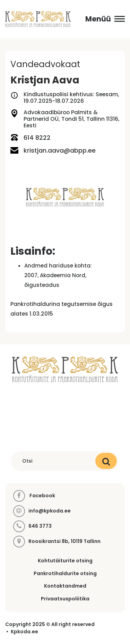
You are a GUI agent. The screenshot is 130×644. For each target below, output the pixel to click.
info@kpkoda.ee (50, 511)
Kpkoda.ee (24, 632)
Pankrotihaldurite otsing (65, 573)
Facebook (34, 496)
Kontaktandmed (65, 586)
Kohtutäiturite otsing (65, 561)
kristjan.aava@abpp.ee (53, 150)
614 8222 (31, 138)
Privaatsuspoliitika (65, 599)
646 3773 (40, 526)
